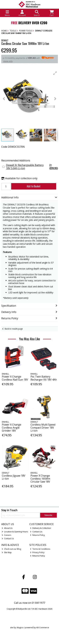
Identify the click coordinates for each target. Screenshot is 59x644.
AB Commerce (43, 627)
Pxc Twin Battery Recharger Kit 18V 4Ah (44, 378)
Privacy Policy (37, 552)
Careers (6, 535)
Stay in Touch (9, 510)
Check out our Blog (11, 549)
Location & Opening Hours (15, 532)
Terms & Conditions (40, 549)
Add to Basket (34, 186)
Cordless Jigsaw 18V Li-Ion (14, 477)
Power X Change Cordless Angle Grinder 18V (12, 428)
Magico (20, 627)
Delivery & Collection (41, 528)
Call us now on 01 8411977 (30, 603)
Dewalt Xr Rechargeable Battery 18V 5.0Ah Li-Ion (32, 167)
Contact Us (8, 539)
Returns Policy (37, 535)
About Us (7, 528)
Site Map (7, 552)
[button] (55, 73)
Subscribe (48, 515)
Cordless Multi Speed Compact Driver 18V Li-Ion (43, 428)
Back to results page (14, 329)
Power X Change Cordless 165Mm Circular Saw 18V (40, 479)
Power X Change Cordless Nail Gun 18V (15, 378)
